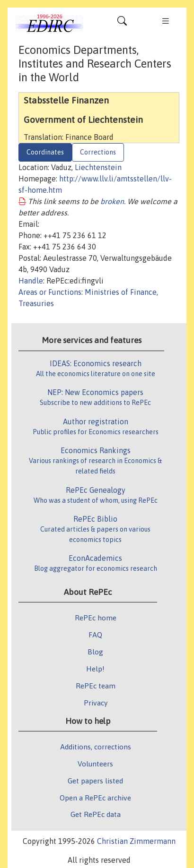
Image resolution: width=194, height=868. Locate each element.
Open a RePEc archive (95, 798)
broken (112, 201)
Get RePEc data (96, 814)
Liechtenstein (98, 167)
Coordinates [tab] (45, 152)
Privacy (96, 703)
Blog (95, 652)
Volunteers (95, 764)
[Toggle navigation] (122, 23)
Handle (31, 281)
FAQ (95, 635)
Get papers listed (95, 781)
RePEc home (96, 618)
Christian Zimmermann (136, 841)
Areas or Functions (50, 292)
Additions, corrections (96, 747)
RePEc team (96, 686)
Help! (95, 669)
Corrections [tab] (98, 152)
